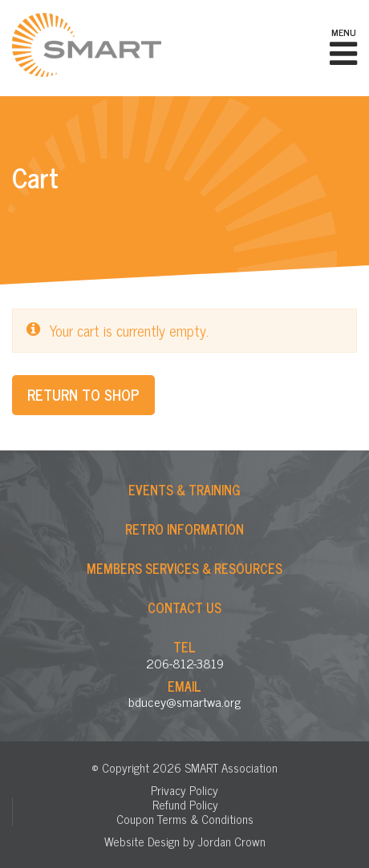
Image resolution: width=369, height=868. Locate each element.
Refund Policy (185, 804)
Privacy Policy (184, 790)
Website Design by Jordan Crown (185, 841)
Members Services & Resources (184, 568)
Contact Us (184, 608)
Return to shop (83, 394)
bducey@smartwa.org (184, 701)
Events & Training (184, 490)
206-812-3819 (185, 663)
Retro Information (184, 529)
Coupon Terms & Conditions (185, 819)
